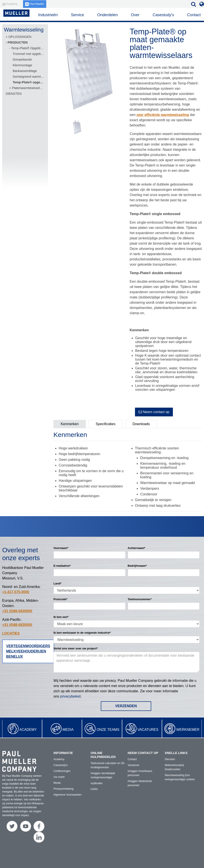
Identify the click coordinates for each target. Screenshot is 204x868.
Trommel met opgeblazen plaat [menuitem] (28, 54)
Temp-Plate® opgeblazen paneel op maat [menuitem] (28, 82)
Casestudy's (163, 15)
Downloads (141, 424)
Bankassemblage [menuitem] (25, 71)
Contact (194, 15)
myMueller (97, 783)
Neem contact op (154, 412)
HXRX (94, 789)
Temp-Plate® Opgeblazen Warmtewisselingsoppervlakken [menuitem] (27, 48)
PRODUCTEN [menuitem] (18, 42)
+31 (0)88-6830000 (17, 611)
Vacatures (148, 730)
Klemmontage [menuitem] (22, 65)
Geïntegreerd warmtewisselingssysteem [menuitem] (28, 77)
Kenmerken (70, 424)
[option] (90, 71)
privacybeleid (70, 696)
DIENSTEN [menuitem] (14, 94)
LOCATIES (11, 633)
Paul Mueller (35, 4)
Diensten (170, 759)
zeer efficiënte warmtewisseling (163, 115)
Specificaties (106, 424)
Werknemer (188, 730)
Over (135, 15)
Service (77, 15)
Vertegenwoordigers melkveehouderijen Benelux (28, 651)
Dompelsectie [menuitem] (22, 60)
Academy (28, 730)
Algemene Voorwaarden (67, 795)
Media (68, 730)
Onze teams (108, 730)
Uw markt (59, 777)
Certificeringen (62, 771)
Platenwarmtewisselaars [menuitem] (28, 88)
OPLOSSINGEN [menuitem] (20, 37)
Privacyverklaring (63, 789)
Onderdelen (107, 15)
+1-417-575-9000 (16, 592)
